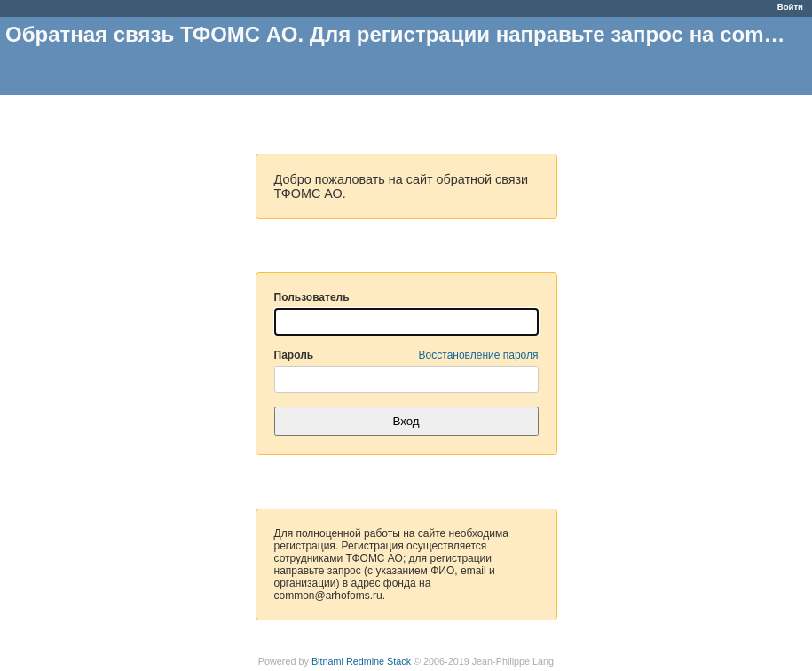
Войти (790, 7)
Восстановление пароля (479, 355)
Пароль (406, 355)
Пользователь (312, 297)
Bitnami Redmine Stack (361, 661)
